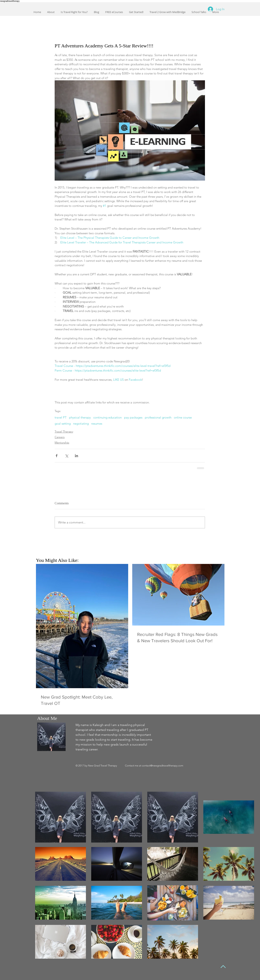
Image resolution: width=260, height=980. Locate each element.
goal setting (63, 424)
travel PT (61, 418)
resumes (97, 424)
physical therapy (80, 418)
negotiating (81, 424)
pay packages (133, 418)
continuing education (107, 418)
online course (183, 418)
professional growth (158, 418)
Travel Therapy (64, 432)
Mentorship (62, 443)
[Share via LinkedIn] (76, 456)
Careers (60, 437)
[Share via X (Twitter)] (67, 456)
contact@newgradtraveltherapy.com (162, 766)
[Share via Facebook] (57, 456)
